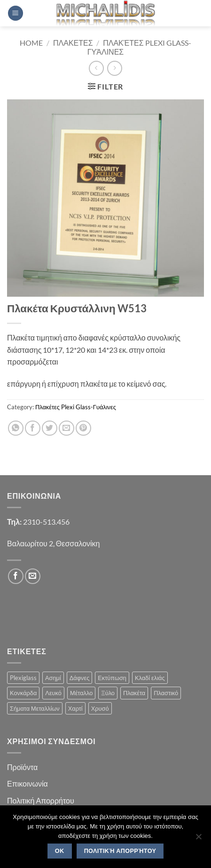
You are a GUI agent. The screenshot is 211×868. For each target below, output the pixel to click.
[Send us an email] (33, 576)
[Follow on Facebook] (16, 576)
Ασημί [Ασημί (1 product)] (53, 678)
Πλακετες (73, 43)
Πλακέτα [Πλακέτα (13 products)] (134, 693)
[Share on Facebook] (33, 428)
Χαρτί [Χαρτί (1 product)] (75, 708)
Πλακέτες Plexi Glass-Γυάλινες (76, 407)
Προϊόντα (22, 767)
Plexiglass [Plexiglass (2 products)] (23, 678)
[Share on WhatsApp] (16, 428)
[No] (198, 839)
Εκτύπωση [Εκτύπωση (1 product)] (112, 678)
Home (31, 43)
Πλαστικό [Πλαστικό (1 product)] (166, 693)
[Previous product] (114, 68)
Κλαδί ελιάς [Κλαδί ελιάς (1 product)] (150, 678)
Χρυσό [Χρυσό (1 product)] (100, 708)
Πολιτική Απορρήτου (41, 800)
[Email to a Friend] (66, 428)
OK (60, 851)
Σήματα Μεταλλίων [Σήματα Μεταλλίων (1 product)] (35, 708)
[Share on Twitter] (50, 428)
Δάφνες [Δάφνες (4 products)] (80, 678)
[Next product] (96, 68)
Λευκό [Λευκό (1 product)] (53, 693)
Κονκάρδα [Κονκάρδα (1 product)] (23, 693)
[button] (16, 13)
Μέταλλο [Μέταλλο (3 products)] (81, 693)
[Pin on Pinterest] (83, 428)
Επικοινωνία (27, 783)
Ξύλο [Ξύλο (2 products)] (108, 693)
